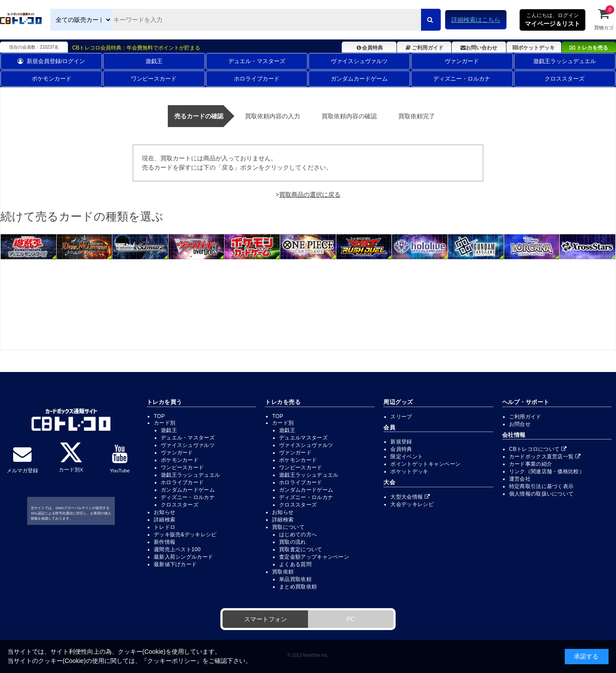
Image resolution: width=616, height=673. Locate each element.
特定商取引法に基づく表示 (542, 486)
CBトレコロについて (538, 449)
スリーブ (401, 417)
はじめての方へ (298, 535)
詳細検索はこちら (476, 20)
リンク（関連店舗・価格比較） (547, 471)
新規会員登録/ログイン (51, 61)
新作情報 (165, 542)
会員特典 (369, 48)
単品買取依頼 (295, 579)
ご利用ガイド (424, 48)
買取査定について (301, 549)
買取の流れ (293, 542)
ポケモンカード (51, 79)
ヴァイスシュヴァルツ (359, 61)
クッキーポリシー (172, 661)
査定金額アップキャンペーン (314, 557)
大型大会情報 (410, 497)
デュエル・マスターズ (257, 61)
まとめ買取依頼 (298, 587)
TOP (159, 416)
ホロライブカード (257, 79)
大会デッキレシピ (412, 504)
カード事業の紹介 (531, 464)
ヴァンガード (462, 61)
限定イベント (407, 457)
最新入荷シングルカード (183, 557)
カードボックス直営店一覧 (545, 457)
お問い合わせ (479, 48)
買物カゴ (604, 19)
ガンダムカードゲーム (359, 79)
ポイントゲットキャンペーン (425, 464)
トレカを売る (589, 48)
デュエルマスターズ (303, 438)
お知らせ (165, 512)
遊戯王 (154, 61)
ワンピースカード (154, 79)
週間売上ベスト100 (177, 549)
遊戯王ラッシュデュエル (565, 61)
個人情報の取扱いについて (542, 494)
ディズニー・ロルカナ (462, 79)
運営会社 (520, 479)
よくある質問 (295, 564)
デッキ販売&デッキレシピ (185, 535)
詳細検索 (165, 520)
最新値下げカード (175, 564)
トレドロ (165, 527)
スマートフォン (266, 619)
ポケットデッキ (534, 48)
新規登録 (401, 442)
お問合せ (520, 424)
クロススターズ (565, 79)
